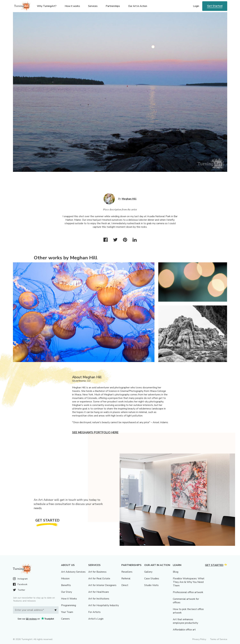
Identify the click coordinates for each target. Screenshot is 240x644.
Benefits (66, 585)
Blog (176, 572)
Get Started (215, 6)
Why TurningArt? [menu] (47, 6)
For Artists (94, 612)
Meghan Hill (129, 199)
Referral (126, 579)
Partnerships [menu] (113, 6)
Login (196, 6)
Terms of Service (219, 639)
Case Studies (152, 579)
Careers (65, 619)
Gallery (148, 572)
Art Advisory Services (73, 572)
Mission (65, 579)
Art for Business (97, 572)
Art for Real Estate (99, 579)
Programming (69, 605)
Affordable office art (184, 630)
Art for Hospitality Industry (104, 605)
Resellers (127, 572)
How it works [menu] (72, 6)
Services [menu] (93, 6)
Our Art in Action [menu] (138, 6)
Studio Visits (151, 585)
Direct (125, 585)
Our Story (67, 592)
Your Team (67, 612)
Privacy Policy (199, 639)
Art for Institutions (99, 599)
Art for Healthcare (99, 592)
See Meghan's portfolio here (95, 432)
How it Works (69, 599)
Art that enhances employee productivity (185, 621)
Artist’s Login (96, 619)
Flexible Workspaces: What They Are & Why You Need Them (189, 582)
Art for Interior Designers (102, 585)
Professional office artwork (188, 592)
